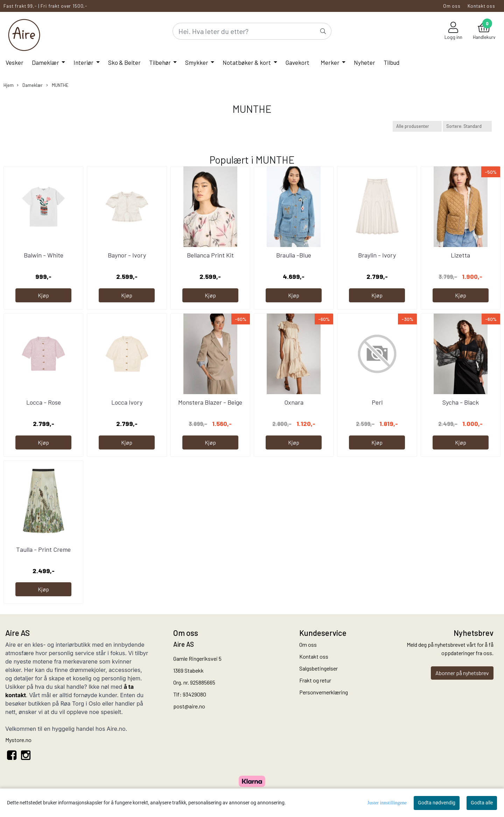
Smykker (197, 62)
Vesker (15, 62)
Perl (377, 402)
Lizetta (460, 255)
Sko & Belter (124, 62)
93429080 (194, 694)
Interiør (84, 62)
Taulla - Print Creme (43, 549)
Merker (331, 62)
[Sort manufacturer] (417, 126)
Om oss (452, 6)
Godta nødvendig (437, 803)
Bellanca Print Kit (210, 255)
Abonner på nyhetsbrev (462, 673)
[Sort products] (467, 126)
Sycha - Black (461, 402)
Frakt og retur (315, 680)
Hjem (9, 85)
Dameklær (46, 62)
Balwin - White (44, 255)
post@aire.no (189, 706)
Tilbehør (160, 62)
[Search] (252, 31)
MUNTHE (57, 85)
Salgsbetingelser (318, 668)
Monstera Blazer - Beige (210, 402)
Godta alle (482, 803)
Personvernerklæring (324, 692)
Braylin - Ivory (377, 255)
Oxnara (294, 402)
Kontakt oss (481, 6)
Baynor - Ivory (127, 255)
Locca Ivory (127, 402)
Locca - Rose (44, 402)
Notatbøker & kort (247, 62)
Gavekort (297, 62)
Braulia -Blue (294, 255)
